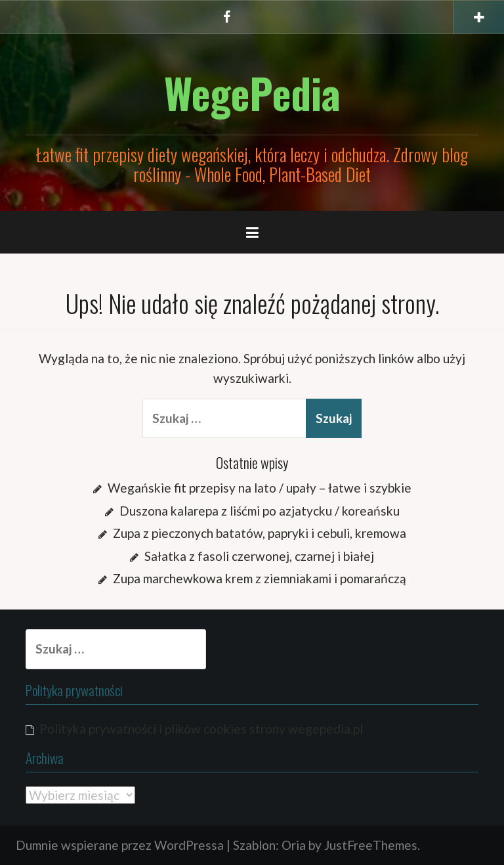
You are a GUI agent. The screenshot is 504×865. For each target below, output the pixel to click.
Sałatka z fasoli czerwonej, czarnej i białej (259, 556)
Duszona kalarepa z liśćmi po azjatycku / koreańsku (260, 511)
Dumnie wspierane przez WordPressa (120, 845)
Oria (294, 845)
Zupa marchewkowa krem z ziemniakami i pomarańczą (260, 578)
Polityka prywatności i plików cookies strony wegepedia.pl (201, 729)
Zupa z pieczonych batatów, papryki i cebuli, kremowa (260, 533)
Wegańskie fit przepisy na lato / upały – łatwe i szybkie (260, 488)
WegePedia (252, 93)
